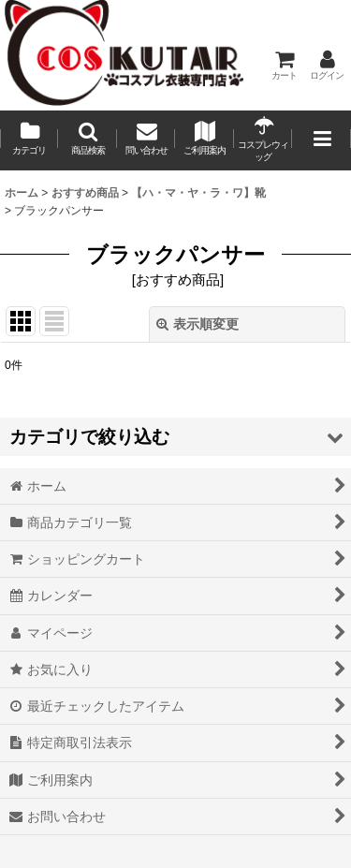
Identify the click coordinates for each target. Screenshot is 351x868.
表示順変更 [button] (197, 324)
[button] (87, 140)
